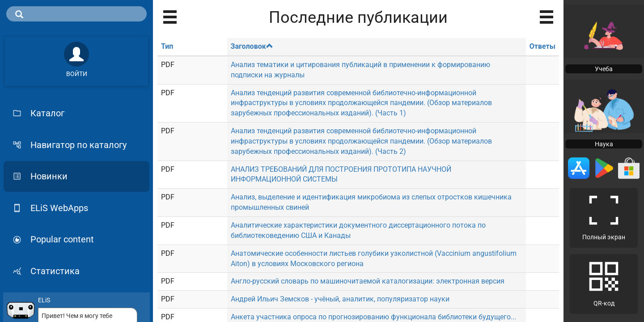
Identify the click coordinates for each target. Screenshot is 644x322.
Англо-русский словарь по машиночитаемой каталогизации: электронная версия (368, 281)
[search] (76, 14)
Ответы (542, 46)
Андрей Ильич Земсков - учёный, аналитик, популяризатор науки (340, 299)
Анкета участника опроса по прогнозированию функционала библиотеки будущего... (373, 317)
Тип (167, 46)
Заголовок (252, 46)
